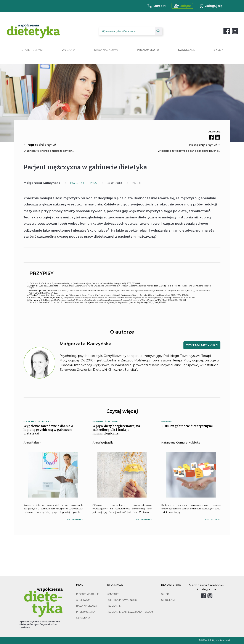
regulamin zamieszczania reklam (130, 612)
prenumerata (86, 612)
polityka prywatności (122, 600)
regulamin (114, 606)
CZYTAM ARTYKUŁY (202, 345)
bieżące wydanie (87, 594)
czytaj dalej (75, 519)
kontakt (113, 594)
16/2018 (136, 183)
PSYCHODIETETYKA (83, 183)
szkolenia (83, 618)
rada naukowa (87, 606)
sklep (165, 594)
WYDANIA (68, 50)
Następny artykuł (205, 145)
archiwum (83, 600)
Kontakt (156, 6)
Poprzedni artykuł (40, 145)
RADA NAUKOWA (106, 50)
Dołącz (182, 6)
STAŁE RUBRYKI (32, 50)
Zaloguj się (211, 6)
